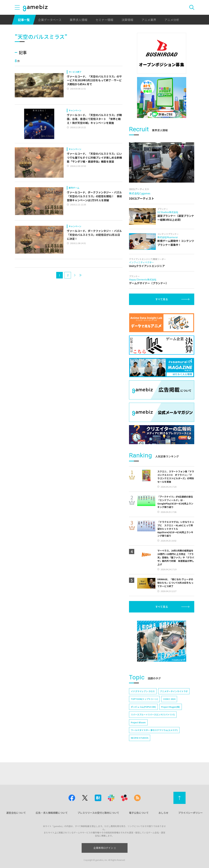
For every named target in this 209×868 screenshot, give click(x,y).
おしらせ (163, 813)
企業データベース (50, 20)
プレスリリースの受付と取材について (98, 813)
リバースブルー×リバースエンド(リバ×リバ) (153, 715)
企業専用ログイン (104, 848)
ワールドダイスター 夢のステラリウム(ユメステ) (154, 730)
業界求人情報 (79, 20)
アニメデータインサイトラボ (174, 691)
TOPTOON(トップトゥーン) (144, 699)
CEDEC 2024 (169, 699)
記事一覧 (24, 20)
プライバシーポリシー (190, 813)
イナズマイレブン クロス (143, 691)
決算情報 (127, 20)
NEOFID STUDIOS (140, 738)
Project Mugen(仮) (171, 707)
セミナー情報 (104, 20)
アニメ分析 (172, 20)
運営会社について (16, 813)
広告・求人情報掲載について (52, 813)
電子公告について (139, 813)
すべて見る (162, 299)
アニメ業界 (149, 20)
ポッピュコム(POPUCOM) (143, 707)
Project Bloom (138, 722)
